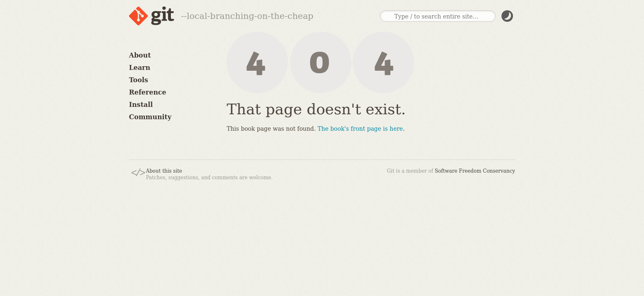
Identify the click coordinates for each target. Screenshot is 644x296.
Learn (140, 68)
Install (141, 105)
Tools (139, 80)
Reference (148, 92)
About (140, 55)
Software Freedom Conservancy (475, 171)
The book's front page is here (360, 129)
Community (150, 117)
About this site (164, 171)
